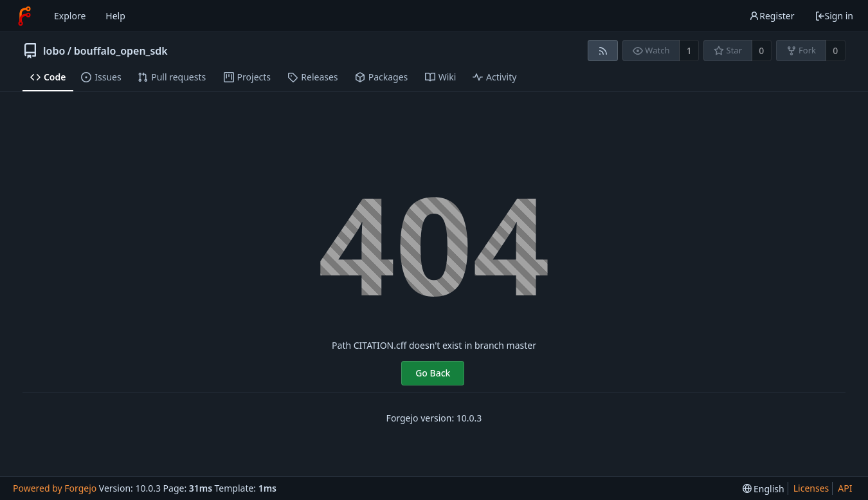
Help (115, 16)
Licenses (811, 488)
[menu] (764, 489)
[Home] (24, 16)
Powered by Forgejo (55, 488)
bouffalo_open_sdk (121, 51)
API (845, 488)
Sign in (834, 16)
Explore (70, 16)
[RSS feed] (603, 51)
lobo (54, 51)
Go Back (433, 373)
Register (772, 16)
